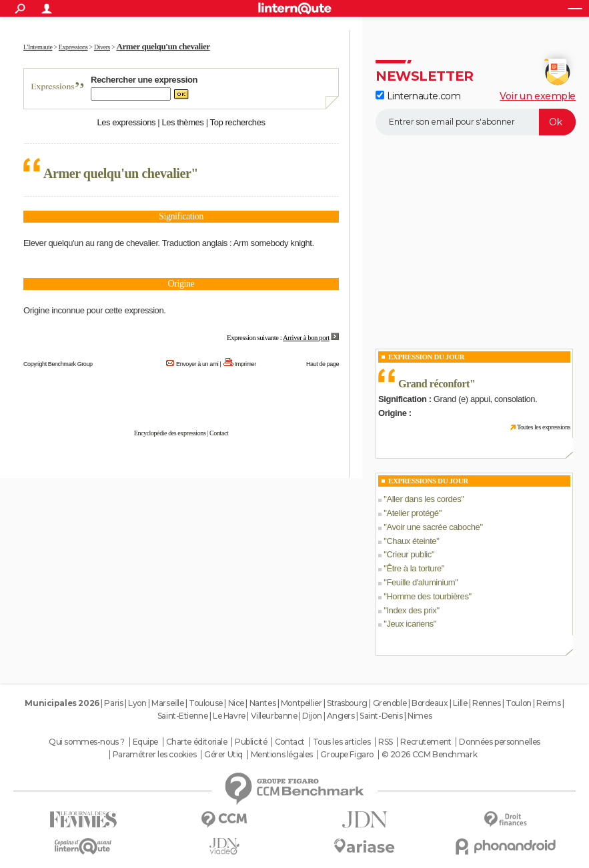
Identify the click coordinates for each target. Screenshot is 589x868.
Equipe (145, 742)
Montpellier (301, 703)
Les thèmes (182, 122)
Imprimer (245, 364)
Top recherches (238, 122)
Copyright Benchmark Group (58, 364)
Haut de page (323, 364)
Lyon (137, 703)
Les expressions (126, 122)
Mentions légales (282, 755)
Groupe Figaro (347, 755)
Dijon (312, 716)
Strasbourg (347, 703)
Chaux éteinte (411, 541)
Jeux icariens (410, 624)
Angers (341, 716)
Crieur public (409, 554)
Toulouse (206, 703)
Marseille (167, 703)
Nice (236, 703)
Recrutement (426, 742)
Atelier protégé (412, 513)
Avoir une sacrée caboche (433, 527)
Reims (548, 703)
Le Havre (229, 716)
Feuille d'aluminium (421, 582)
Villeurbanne (274, 716)
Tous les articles (342, 742)
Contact (219, 433)
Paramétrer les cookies (155, 755)
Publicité (251, 742)
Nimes (420, 716)
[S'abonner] (476, 122)
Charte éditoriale (197, 742)
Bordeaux (430, 703)
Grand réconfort (434, 384)
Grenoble (390, 703)
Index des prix (411, 610)
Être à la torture (414, 568)
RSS (386, 742)
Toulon (518, 703)
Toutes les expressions (544, 427)
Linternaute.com (418, 96)
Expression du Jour (426, 357)
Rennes (486, 703)
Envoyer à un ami (197, 364)
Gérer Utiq (223, 755)
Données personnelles (500, 742)
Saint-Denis (381, 716)
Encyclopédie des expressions (170, 433)
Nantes (262, 703)
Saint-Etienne (183, 716)
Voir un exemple (538, 96)
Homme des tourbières (427, 596)
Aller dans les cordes (424, 499)
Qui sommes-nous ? (87, 742)
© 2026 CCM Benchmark (430, 755)
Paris (113, 703)
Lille (460, 703)
